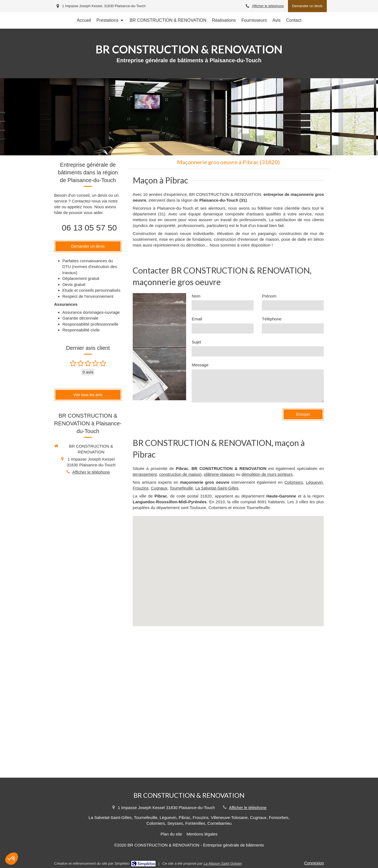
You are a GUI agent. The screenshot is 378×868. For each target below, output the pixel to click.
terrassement (145, 474)
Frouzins (141, 488)
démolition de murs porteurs (267, 474)
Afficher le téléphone (268, 6)
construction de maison (180, 474)
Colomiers (294, 482)
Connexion (314, 863)
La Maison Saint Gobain (223, 863)
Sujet (196, 342)
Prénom (269, 296)
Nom (196, 296)
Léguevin (314, 482)
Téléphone (272, 319)
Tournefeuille (181, 488)
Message (200, 365)
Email (197, 319)
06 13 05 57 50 (89, 228)
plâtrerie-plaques (219, 474)
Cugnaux (159, 488)
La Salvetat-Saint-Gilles (217, 488)
